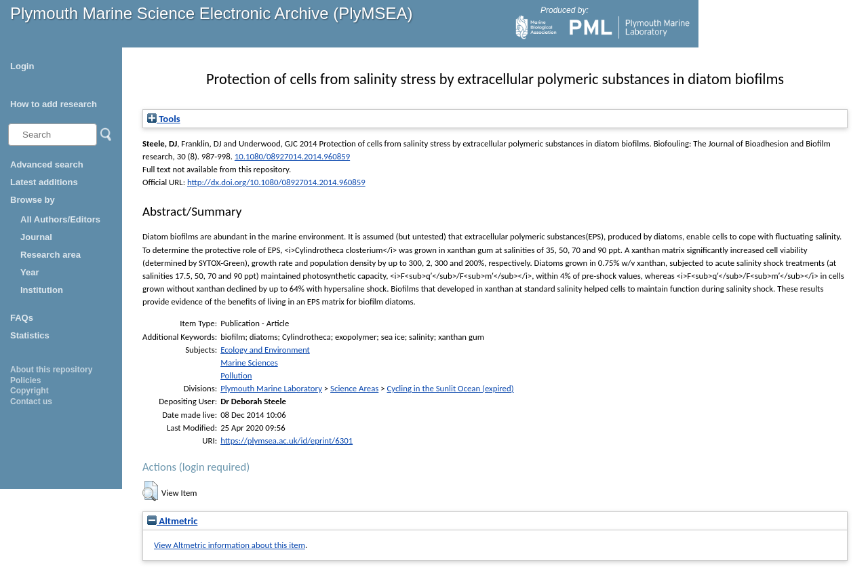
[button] (150, 491)
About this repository (51, 370)
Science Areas (354, 388)
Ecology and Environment (265, 350)
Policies (25, 380)
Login (22, 66)
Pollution (236, 375)
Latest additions (44, 182)
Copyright (29, 391)
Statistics (30, 335)
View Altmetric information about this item (230, 545)
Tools (164, 119)
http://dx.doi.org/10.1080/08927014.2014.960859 (276, 182)
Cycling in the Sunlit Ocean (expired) (450, 388)
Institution (42, 290)
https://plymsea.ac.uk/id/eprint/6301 (287, 440)
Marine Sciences (249, 362)
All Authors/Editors (60, 219)
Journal (36, 237)
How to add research (54, 104)
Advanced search (47, 164)
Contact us (31, 401)
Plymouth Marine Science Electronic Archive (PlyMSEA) (212, 13)
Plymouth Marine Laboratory (271, 388)
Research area (51, 255)
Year (29, 272)
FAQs (22, 318)
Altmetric (172, 521)
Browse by (33, 200)
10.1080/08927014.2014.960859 (292, 156)
